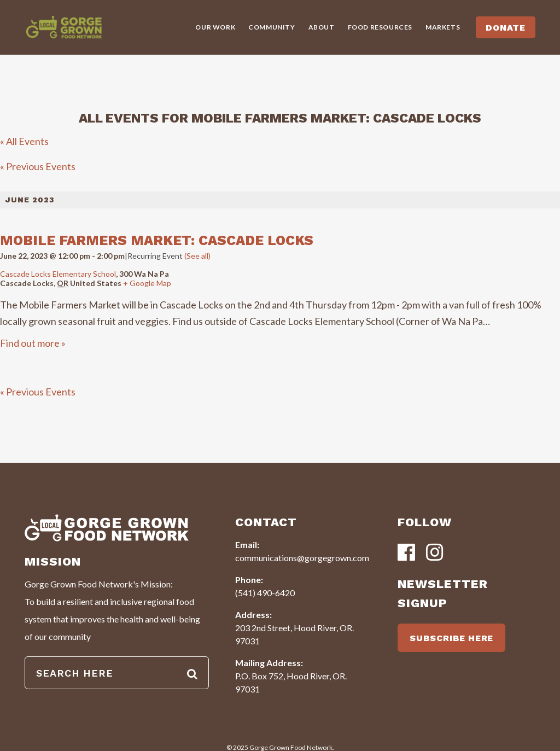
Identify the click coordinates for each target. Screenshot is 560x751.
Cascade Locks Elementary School (58, 274)
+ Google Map (147, 283)
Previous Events (38, 166)
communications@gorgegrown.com (302, 558)
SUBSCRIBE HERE (451, 638)
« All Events (24, 141)
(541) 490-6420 (265, 593)
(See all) (197, 256)
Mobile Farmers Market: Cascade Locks (157, 240)
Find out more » (33, 343)
